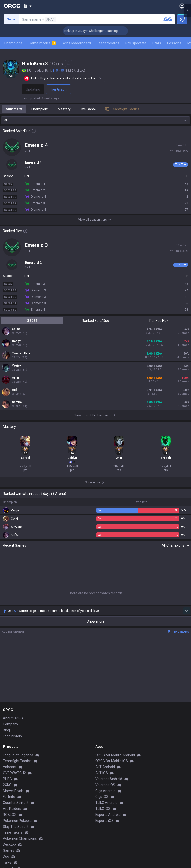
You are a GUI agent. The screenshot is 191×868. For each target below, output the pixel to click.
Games (9, 850)
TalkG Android (106, 803)
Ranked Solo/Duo (95, 321)
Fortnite (9, 797)
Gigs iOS (102, 797)
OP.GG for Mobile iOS (112, 761)
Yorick (17, 366)
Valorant (10, 767)
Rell (15, 390)
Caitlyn (17, 341)
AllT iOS (102, 773)
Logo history (13, 736)
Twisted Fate (21, 353)
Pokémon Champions (20, 838)
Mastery (64, 109)
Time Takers (13, 832)
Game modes (42, 43)
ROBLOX (10, 815)
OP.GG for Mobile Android (115, 755)
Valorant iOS (105, 785)
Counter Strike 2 (16, 803)
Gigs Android (105, 791)
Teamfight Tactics (17, 761)
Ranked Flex (159, 321)
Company (11, 724)
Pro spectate (136, 43)
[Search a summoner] (168, 19)
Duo (6, 856)
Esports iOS (105, 821)
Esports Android (108, 815)
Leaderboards (108, 43)
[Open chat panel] (187, 89)
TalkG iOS (103, 809)
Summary (14, 109)
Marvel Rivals (13, 791)
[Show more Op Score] (187, 611)
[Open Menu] (182, 6)
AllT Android (105, 767)
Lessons (174, 43)
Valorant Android (109, 779)
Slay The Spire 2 (16, 827)
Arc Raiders (12, 809)
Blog (6, 730)
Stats (157, 43)
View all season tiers (95, 220)
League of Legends (18, 755)
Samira (17, 402)
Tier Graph (58, 89)
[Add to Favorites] (69, 64)
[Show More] (27, 6)
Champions (13, 43)
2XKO (7, 785)
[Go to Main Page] (12, 6)
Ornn (15, 378)
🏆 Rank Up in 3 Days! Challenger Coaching (97, 31)
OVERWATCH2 (14, 773)
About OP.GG (13, 718)
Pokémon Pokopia (17, 821)
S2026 (32, 321)
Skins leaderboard (76, 43)
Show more (96, 621)
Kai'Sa (16, 329)
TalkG (7, 862)
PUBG (7, 779)
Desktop (9, 844)
